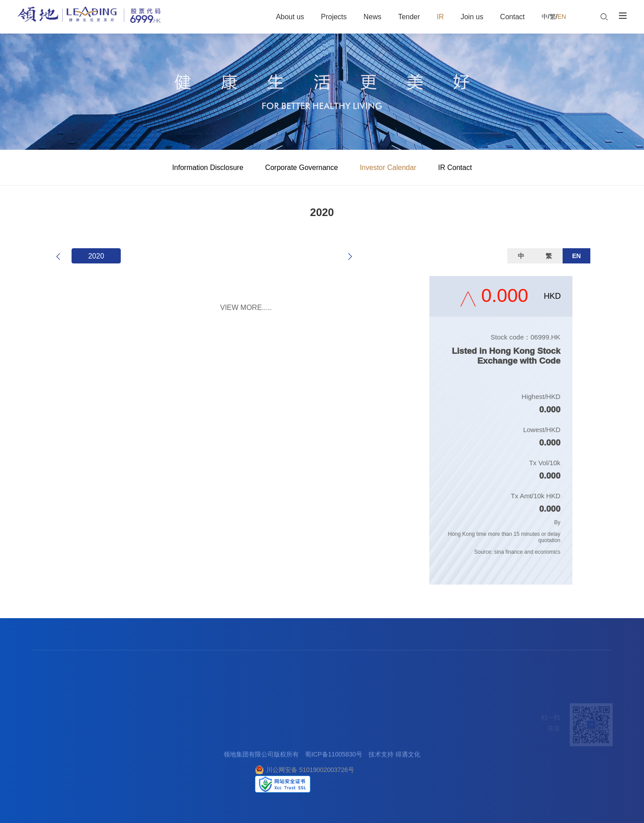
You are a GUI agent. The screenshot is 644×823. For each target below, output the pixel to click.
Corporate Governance (302, 168)
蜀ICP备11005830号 (334, 756)
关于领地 (44, 737)
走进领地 (46, 717)
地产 (79, 737)
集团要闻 (127, 737)
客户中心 (308, 737)
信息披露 (210, 737)
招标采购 (170, 717)
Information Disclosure (208, 168)
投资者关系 (216, 717)
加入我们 (268, 717)
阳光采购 (169, 748)
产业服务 (87, 717)
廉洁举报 (308, 748)
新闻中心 (129, 717)
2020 (96, 256)
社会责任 (44, 769)
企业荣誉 (44, 748)
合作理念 (169, 737)
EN (561, 17)
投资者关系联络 (220, 769)
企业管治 (210, 748)
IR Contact (455, 168)
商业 (79, 748)
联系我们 (310, 717)
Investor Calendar (388, 168)
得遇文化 (408, 756)
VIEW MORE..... (246, 308)
